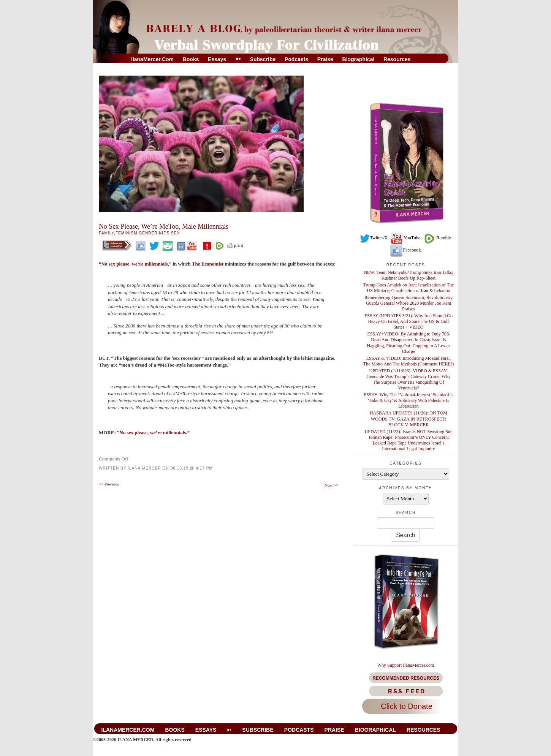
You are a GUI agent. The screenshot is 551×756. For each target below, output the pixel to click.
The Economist (208, 264)
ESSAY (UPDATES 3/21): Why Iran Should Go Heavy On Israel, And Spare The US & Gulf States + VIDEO (408, 321)
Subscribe (263, 59)
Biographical (359, 59)
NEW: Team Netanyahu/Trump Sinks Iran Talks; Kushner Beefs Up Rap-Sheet (408, 275)
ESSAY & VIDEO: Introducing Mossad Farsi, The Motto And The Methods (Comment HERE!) (408, 361)
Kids (165, 233)
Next (331, 485)
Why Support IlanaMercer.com (406, 665)
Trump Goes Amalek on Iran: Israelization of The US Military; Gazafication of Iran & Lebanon (409, 288)
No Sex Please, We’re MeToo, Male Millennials (164, 226)
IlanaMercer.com (152, 59)
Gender (148, 233)
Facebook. (406, 250)
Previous (109, 484)
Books (191, 59)
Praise (325, 59)
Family (106, 233)
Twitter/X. (374, 238)
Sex (175, 233)
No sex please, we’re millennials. (154, 433)
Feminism (127, 233)
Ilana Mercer (144, 468)
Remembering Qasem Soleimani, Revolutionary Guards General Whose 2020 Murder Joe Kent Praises (408, 303)
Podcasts (296, 59)
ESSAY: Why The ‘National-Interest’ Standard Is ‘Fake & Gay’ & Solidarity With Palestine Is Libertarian (409, 400)
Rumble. (437, 238)
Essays (217, 59)
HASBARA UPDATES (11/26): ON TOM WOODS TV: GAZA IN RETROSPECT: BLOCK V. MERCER (408, 419)
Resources (397, 59)
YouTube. (406, 238)
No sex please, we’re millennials (135, 264)
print (235, 245)
